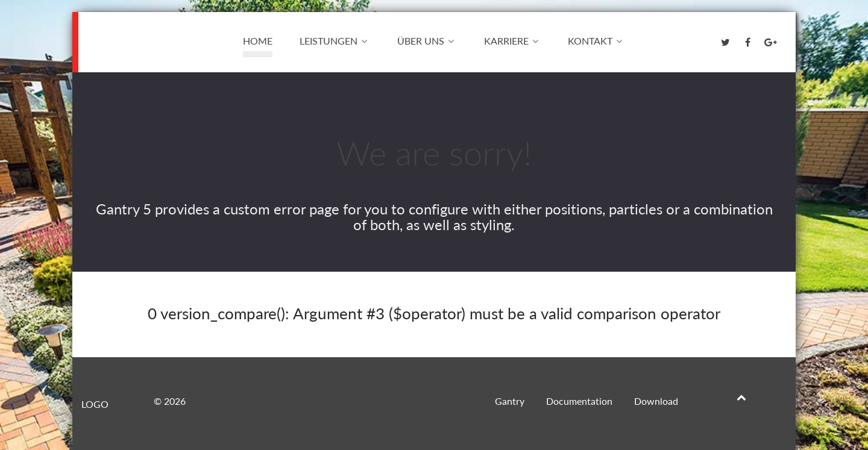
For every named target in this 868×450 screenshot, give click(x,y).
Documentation (579, 401)
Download (656, 401)
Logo (112, 40)
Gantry (510, 401)
